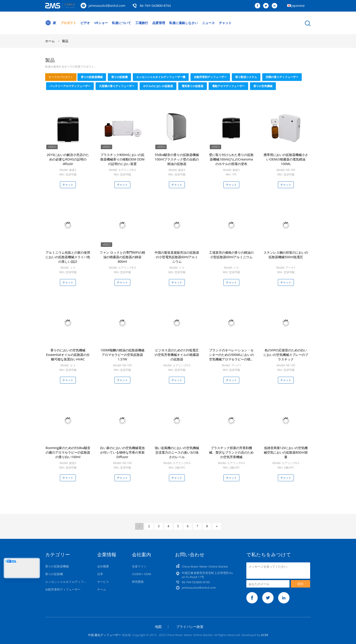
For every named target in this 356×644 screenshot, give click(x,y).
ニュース (208, 23)
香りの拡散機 (119, 77)
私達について (121, 23)
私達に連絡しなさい (183, 23)
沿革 (100, 574)
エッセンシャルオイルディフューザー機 (161, 77)
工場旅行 (142, 23)
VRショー (101, 23)
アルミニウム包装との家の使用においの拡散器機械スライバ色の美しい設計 (68, 257)
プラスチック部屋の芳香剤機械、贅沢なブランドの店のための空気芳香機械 (231, 452)
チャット (225, 23)
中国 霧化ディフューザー (104, 635)
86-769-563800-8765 (155, 6)
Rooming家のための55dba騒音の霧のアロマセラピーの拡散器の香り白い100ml (68, 452)
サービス (103, 582)
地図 (158, 627)
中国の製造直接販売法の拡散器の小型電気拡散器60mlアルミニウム (177, 257)
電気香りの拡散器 (193, 86)
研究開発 (138, 582)
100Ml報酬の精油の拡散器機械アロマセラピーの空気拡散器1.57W (122, 355)
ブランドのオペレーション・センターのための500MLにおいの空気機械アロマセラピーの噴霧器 (231, 357)
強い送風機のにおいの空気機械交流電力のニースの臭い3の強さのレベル (177, 452)
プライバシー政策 (190, 627)
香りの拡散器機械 (92, 77)
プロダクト (68, 23)
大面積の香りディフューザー (117, 86)
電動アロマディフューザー (228, 86)
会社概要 (103, 566)
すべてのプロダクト (61, 77)
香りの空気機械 (263, 86)
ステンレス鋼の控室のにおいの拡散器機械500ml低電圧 (286, 255)
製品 (65, 41)
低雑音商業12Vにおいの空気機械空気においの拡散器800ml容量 (286, 452)
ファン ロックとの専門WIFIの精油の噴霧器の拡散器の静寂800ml (122, 257)
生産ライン (139, 566)
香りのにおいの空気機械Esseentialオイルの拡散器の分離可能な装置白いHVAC (68, 355)
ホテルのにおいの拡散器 (158, 86)
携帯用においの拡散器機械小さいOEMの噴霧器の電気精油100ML (286, 159)
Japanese (298, 6)
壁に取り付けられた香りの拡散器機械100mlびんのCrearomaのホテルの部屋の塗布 (231, 159)
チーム (102, 589)
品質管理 (159, 23)
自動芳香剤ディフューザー (210, 77)
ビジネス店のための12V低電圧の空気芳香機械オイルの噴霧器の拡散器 (177, 355)
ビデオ (85, 23)
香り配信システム (246, 77)
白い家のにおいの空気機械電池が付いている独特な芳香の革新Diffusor (122, 452)
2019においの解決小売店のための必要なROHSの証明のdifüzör (68, 159)
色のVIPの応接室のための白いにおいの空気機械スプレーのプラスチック (286, 355)
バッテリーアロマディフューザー (70, 86)
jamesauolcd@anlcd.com (107, 6)
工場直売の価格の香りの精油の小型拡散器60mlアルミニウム (231, 255)
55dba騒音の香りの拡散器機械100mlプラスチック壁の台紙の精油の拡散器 (177, 159)
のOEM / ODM (142, 574)
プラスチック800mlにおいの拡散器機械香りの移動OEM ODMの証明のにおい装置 (122, 159)
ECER (265, 635)
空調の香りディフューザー (282, 77)
